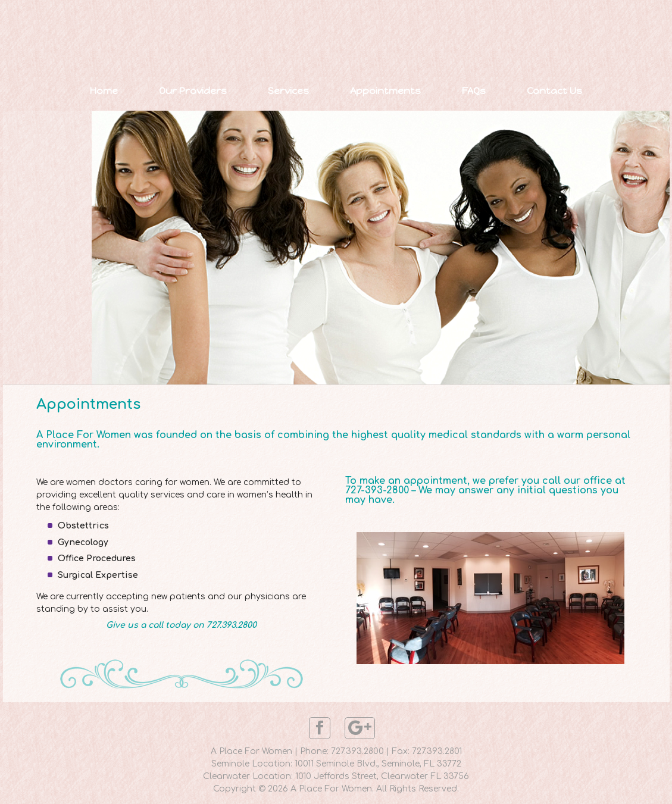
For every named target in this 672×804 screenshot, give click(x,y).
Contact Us (554, 91)
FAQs (474, 91)
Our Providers (193, 91)
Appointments (385, 91)
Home (104, 91)
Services (288, 91)
